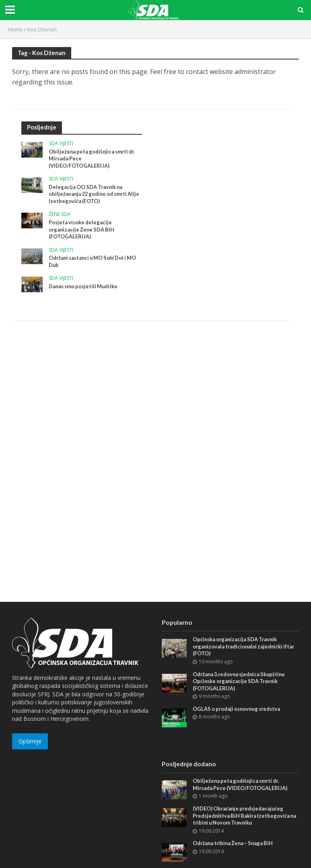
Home (15, 29)
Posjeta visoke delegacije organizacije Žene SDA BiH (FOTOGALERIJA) (83, 230)
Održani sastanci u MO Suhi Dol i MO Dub (95, 262)
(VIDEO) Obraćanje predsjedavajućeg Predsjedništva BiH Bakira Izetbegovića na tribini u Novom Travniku (243, 816)
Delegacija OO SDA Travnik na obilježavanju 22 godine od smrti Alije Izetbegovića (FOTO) (90, 194)
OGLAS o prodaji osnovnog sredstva (239, 709)
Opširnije (30, 741)
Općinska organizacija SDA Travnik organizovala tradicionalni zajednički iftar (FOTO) (245, 646)
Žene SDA (60, 215)
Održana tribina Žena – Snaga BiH (235, 844)
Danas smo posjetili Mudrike (85, 287)
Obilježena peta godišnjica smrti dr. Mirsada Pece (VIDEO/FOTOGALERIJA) (94, 159)
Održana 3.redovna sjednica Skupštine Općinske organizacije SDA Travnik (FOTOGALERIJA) (241, 681)
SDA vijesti (61, 144)
